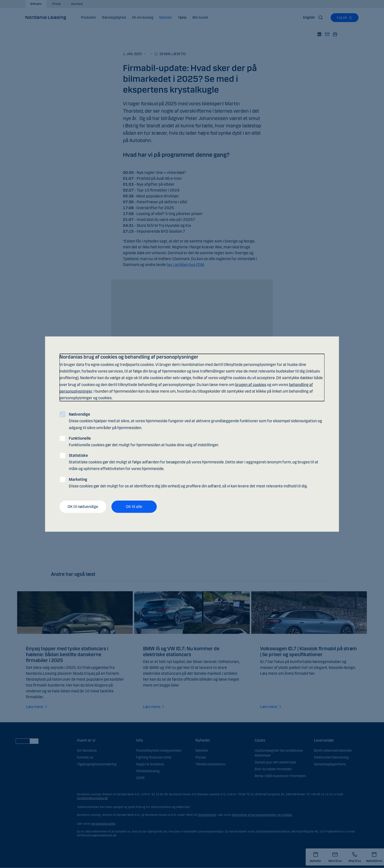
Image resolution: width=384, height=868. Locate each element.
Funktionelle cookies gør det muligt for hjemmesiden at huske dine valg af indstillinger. (144, 441)
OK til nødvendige (83, 507)
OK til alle (134, 507)
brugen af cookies (251, 384)
